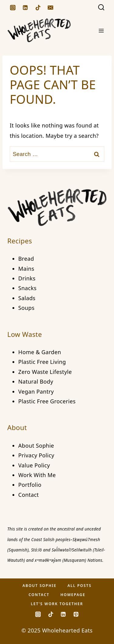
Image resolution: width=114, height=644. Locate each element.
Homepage (73, 595)
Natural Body (36, 381)
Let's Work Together (57, 604)
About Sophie (36, 446)
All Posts (79, 586)
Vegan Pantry (36, 391)
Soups (26, 308)
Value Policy (34, 465)
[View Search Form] (101, 8)
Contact (29, 495)
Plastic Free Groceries (47, 401)
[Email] (50, 8)
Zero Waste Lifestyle (45, 372)
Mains (26, 269)
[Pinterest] (76, 614)
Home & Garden (40, 352)
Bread (26, 259)
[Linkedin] (25, 8)
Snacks (27, 288)
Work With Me (37, 475)
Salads (27, 298)
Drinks (27, 278)
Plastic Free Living (42, 362)
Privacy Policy (36, 455)
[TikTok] (38, 8)
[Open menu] (101, 31)
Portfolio (30, 485)
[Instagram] (13, 8)
